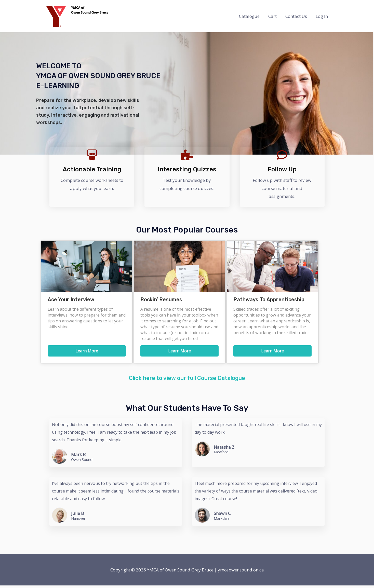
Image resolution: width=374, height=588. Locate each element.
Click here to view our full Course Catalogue (187, 381)
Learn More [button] (87, 351)
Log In (322, 16)
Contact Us (296, 16)
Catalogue (249, 16)
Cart (272, 16)
